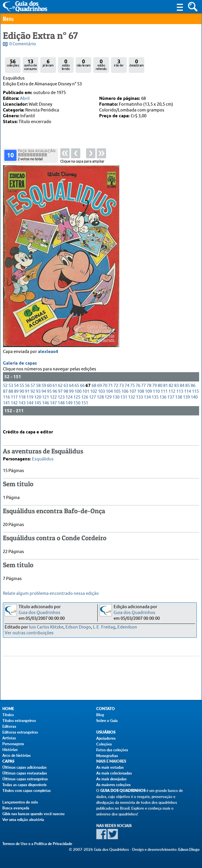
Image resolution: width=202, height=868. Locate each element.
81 (165, 391)
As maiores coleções (113, 785)
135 (155, 403)
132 (132, 403)
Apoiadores (106, 738)
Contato (105, 709)
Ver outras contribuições (29, 633)
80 (160, 391)
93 (38, 397)
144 (30, 409)
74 (127, 391)
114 (188, 397)
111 (164, 397)
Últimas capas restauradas (25, 773)
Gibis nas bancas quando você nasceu (33, 814)
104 (109, 397)
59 (44, 391)
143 (22, 409)
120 (38, 403)
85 (188, 391)
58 (38, 391)
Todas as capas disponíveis (24, 785)
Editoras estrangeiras (20, 732)
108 (141, 397)
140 (194, 403)
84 (182, 391)
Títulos (8, 715)
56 (27, 391)
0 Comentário (23, 44)
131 (124, 403)
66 (82, 391)
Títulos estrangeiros (19, 721)
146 (46, 409)
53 (11, 391)
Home (8, 709)
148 (61, 409)
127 (92, 403)
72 (116, 391)
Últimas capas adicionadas (24, 767)
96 (55, 397)
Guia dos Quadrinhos (39, 613)
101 (86, 397)
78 (149, 391)
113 (180, 397)
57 (33, 391)
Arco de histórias (17, 755)
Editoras (9, 726)
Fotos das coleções (112, 750)
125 (77, 403)
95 (49, 397)
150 (77, 409)
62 (60, 391)
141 (6, 409)
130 (116, 403)
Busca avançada (16, 808)
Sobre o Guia (107, 721)
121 (46, 403)
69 (99, 391)
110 (156, 397)
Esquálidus (43, 458)
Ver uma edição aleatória (23, 820)
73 (121, 391)
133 (139, 403)
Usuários (106, 732)
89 (16, 397)
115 (195, 397)
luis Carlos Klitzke (46, 627)
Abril (25, 99)
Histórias (10, 750)
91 (27, 397)
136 (163, 403)
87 (5, 397)
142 (14, 409)
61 (55, 391)
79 (154, 391)
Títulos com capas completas (27, 790)
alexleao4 (48, 357)
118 (22, 403)
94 (44, 397)
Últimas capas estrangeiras (25, 779)
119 (30, 403)
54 (16, 391)
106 (125, 397)
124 (69, 403)
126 (85, 403)
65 (77, 391)
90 (22, 397)
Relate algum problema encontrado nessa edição (51, 594)
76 (138, 391)
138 (179, 403)
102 (94, 397)
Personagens (13, 744)
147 (53, 409)
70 (105, 391)
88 (11, 397)
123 (61, 403)
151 (85, 409)
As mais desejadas (111, 779)
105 (117, 397)
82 (171, 391)
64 (71, 391)
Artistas (9, 738)
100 (78, 397)
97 (60, 397)
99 (71, 397)
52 (5, 391)
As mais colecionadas (114, 773)
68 (94, 391)
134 (147, 403)
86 (193, 391)
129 (108, 403)
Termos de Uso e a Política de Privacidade (37, 844)
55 (22, 391)
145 (38, 409)
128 (100, 403)
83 (176, 391)
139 (186, 403)
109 (148, 397)
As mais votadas (110, 767)
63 (66, 391)
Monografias (107, 756)
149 (69, 409)
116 (6, 403)
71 (110, 391)
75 (132, 391)
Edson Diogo (78, 627)
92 (33, 397)
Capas (8, 761)
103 (101, 397)
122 (53, 403)
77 (143, 391)
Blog (100, 715)
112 (172, 397)
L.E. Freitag (104, 627)
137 (171, 403)
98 (66, 397)
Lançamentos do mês (20, 802)
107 (133, 397)
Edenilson (127, 627)
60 (49, 391)
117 (14, 403)
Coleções (104, 744)
